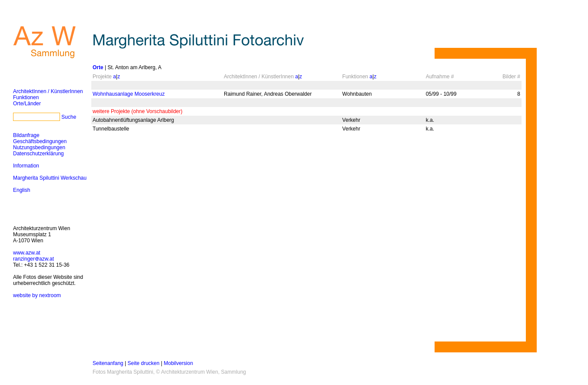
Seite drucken (144, 363)
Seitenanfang (108, 363)
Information (26, 166)
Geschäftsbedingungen (40, 141)
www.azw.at (27, 253)
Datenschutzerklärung (38, 154)
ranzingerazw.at (33, 259)
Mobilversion (178, 363)
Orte (98, 67)
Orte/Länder (27, 104)
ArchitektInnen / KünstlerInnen (48, 91)
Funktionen (26, 97)
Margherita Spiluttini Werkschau (50, 178)
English (22, 190)
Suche (69, 117)
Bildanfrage (26, 135)
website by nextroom (37, 295)
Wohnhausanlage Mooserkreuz (129, 94)
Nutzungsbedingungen (39, 147)
